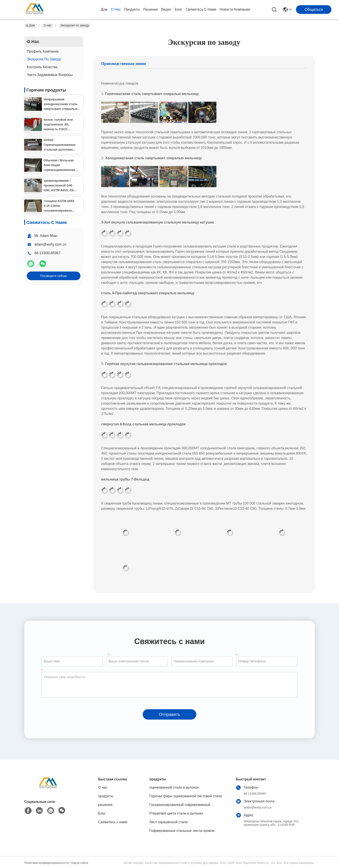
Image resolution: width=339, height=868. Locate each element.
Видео (166, 9)
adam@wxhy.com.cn (50, 244)
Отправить (169, 714)
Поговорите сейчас (54, 276)
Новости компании (235, 9)
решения (151, 9)
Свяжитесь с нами (201, 9)
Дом (104, 9)
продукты (132, 9)
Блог (178, 9)
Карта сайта (80, 863)
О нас (116, 9)
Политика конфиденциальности (47, 863)
